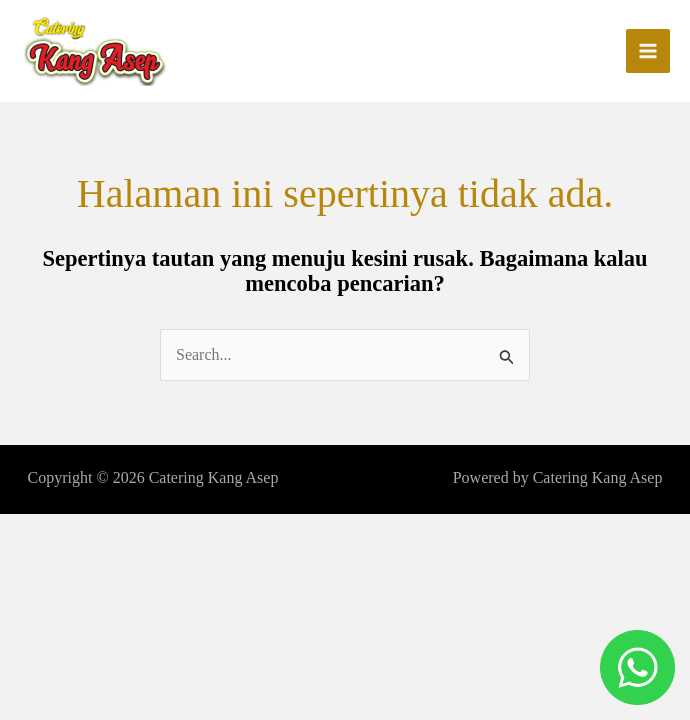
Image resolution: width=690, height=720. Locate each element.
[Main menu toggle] (648, 51)
